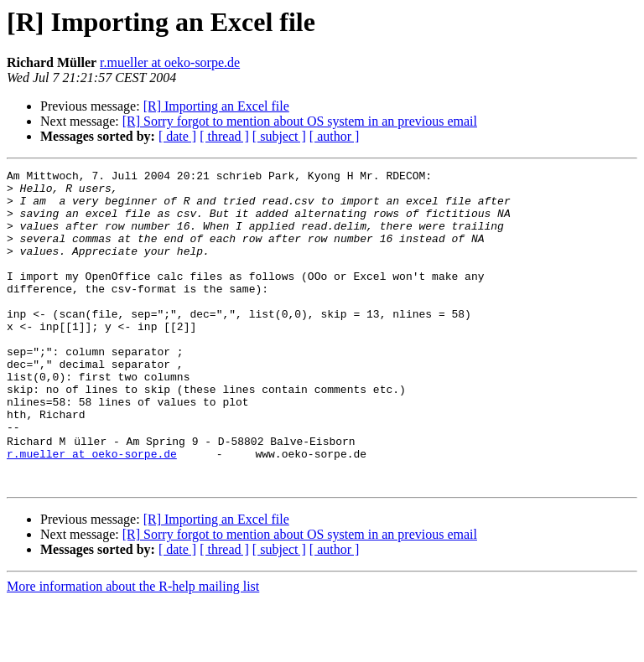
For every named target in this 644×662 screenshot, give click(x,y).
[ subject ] (279, 136)
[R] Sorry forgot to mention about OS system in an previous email (300, 121)
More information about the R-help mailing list (133, 647)
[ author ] (335, 136)
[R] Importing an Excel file (216, 106)
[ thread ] (224, 136)
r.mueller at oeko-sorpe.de (170, 62)
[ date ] (177, 136)
